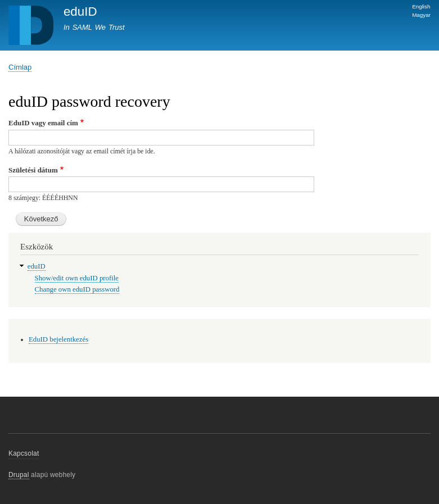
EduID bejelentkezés (58, 339)
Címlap (20, 67)
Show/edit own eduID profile (77, 278)
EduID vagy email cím (43, 123)
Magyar (421, 15)
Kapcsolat (24, 453)
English (421, 6)
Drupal (19, 475)
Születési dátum (33, 170)
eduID (80, 12)
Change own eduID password (77, 289)
